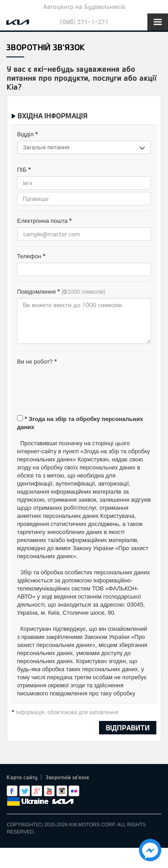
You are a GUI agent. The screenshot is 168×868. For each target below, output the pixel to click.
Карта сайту (22, 777)
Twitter (25, 791)
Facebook (12, 791)
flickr (74, 791)
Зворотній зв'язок (68, 777)
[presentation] (85, 386)
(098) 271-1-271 (84, 22)
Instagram (62, 791)
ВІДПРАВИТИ (128, 727)
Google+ (37, 791)
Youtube (49, 791)
